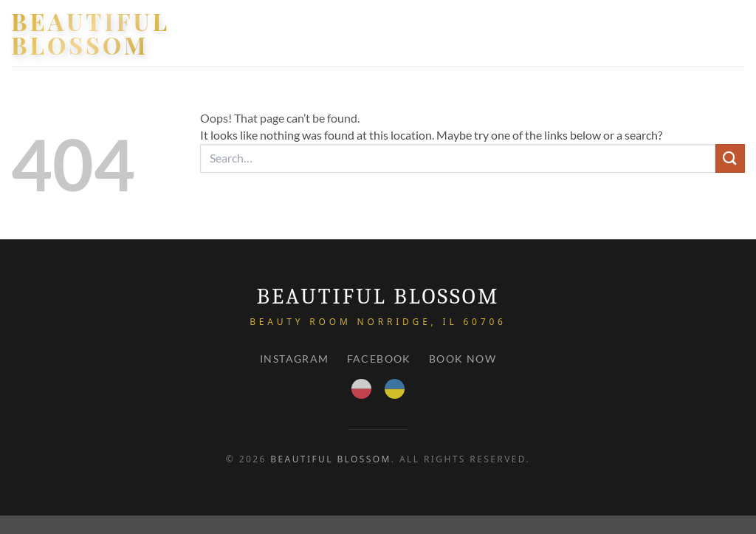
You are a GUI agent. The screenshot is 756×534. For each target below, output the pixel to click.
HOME (409, 33)
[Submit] (730, 158)
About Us (574, 33)
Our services (486, 33)
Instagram (295, 359)
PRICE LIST (646, 33)
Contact (716, 33)
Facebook (379, 359)
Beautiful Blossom (90, 33)
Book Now (463, 359)
